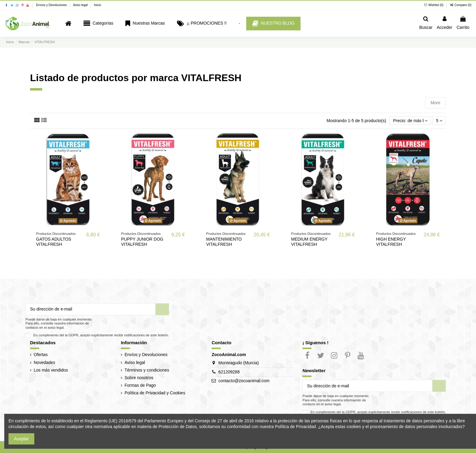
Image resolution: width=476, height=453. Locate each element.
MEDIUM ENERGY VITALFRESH (309, 242)
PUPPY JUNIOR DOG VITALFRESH (142, 242)
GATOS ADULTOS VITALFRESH (54, 242)
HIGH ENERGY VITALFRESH (391, 242)
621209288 (229, 372)
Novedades (44, 362)
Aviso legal (81, 5)
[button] (98, 24)
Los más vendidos (51, 370)
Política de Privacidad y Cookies (155, 393)
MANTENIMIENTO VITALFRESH (224, 242)
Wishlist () (434, 5)
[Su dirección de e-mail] (91, 309)
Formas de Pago (140, 385)
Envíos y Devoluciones (52, 5)
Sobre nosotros (139, 378)
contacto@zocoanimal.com (244, 381)
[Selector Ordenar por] (410, 121)
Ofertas (41, 355)
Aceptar (22, 439)
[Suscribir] (162, 309)
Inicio (97, 5)
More (436, 103)
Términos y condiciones (147, 370)
